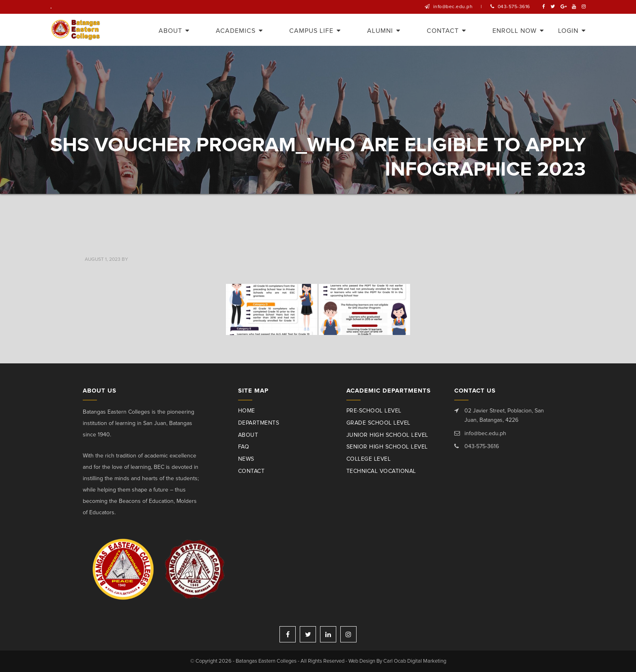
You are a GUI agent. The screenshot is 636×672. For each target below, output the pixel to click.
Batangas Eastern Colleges (76, 30)
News (246, 459)
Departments (259, 423)
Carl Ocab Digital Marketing (415, 661)
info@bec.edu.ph (453, 7)
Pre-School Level (374, 411)
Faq (244, 447)
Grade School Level (378, 423)
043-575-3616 (514, 7)
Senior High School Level (387, 447)
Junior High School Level (387, 435)
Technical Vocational (381, 471)
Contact (251, 471)
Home (247, 411)
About (248, 435)
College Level (369, 459)
